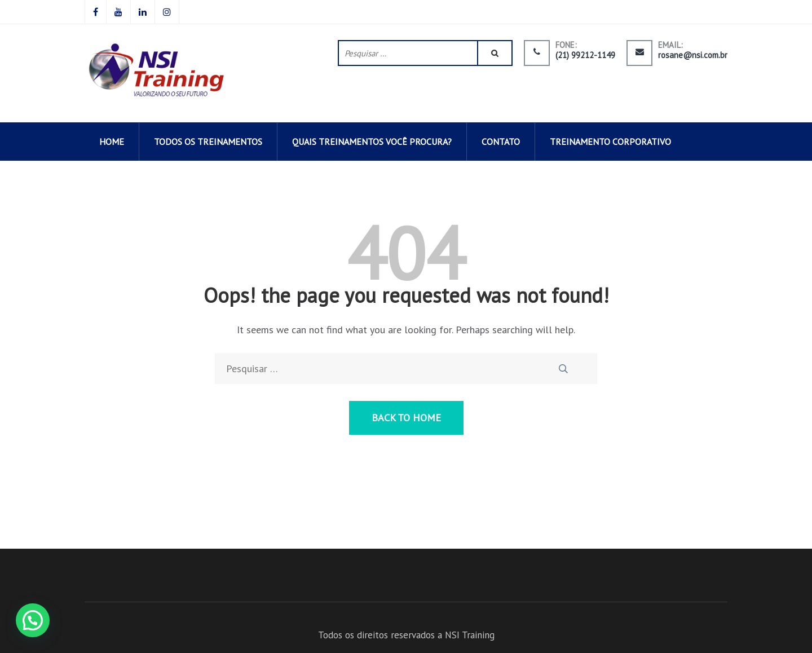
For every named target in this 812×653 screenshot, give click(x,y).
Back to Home (406, 418)
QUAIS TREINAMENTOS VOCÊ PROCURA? (372, 142)
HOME (112, 142)
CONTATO (501, 142)
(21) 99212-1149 (585, 55)
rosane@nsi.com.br (693, 55)
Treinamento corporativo (610, 142)
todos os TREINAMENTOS (208, 142)
